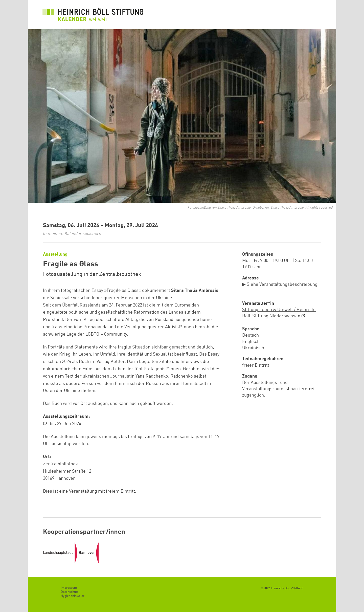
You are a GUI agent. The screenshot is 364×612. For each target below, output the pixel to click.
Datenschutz (70, 592)
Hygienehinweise (73, 596)
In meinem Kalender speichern (72, 234)
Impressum (69, 588)
